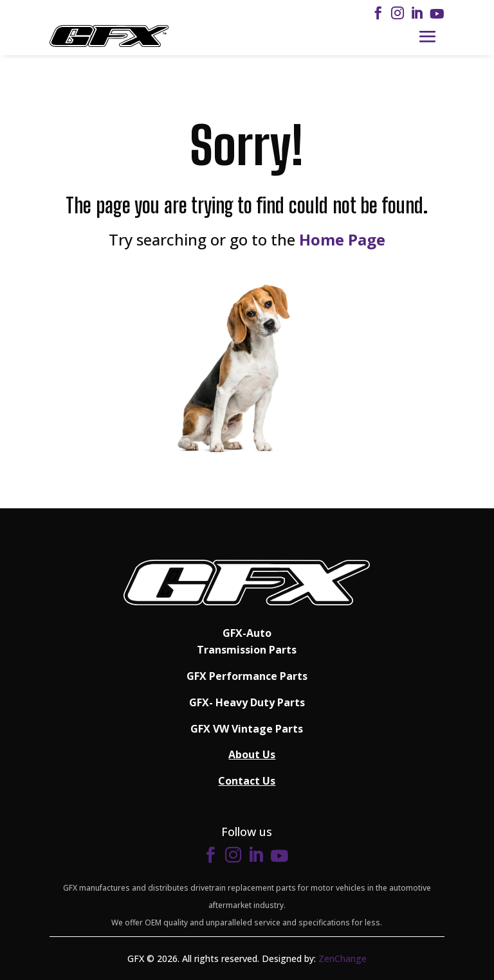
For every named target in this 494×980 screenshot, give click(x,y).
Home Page (342, 239)
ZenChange (343, 958)
